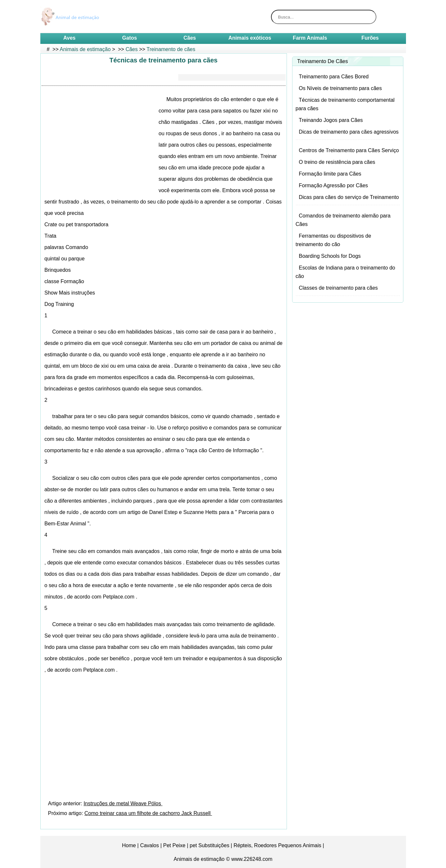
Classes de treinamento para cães (338, 288)
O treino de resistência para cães (337, 162)
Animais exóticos (250, 38)
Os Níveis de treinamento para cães (340, 88)
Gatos (130, 38)
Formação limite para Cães (330, 174)
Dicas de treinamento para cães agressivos (349, 132)
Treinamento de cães (171, 49)
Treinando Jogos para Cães (331, 120)
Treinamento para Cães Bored (334, 77)
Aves (70, 38)
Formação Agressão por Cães (334, 185)
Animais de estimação (85, 49)
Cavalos (150, 845)
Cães (190, 38)
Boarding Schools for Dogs (330, 256)
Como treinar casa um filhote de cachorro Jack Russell (148, 813)
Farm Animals (310, 38)
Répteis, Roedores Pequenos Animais (277, 845)
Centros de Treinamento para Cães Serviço (349, 150)
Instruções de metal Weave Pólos (123, 803)
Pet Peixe (174, 845)
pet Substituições (209, 845)
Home (129, 845)
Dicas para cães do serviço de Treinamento (349, 197)
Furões (370, 38)
